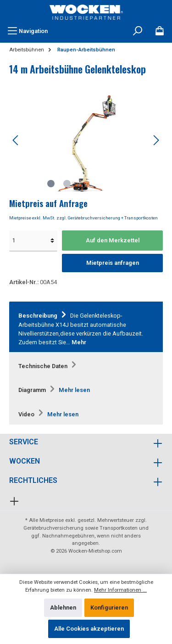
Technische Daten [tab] (49, 366)
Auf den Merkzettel (113, 240)
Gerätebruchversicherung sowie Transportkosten (80, 528)
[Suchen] (138, 31)
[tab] (86, 327)
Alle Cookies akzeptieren (89, 629)
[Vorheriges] (16, 140)
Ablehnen (63, 608)
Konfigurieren (109, 608)
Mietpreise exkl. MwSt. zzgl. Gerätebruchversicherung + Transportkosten (83, 218)
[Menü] (28, 31)
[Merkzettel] (160, 31)
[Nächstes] (156, 140)
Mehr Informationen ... (120, 590)
